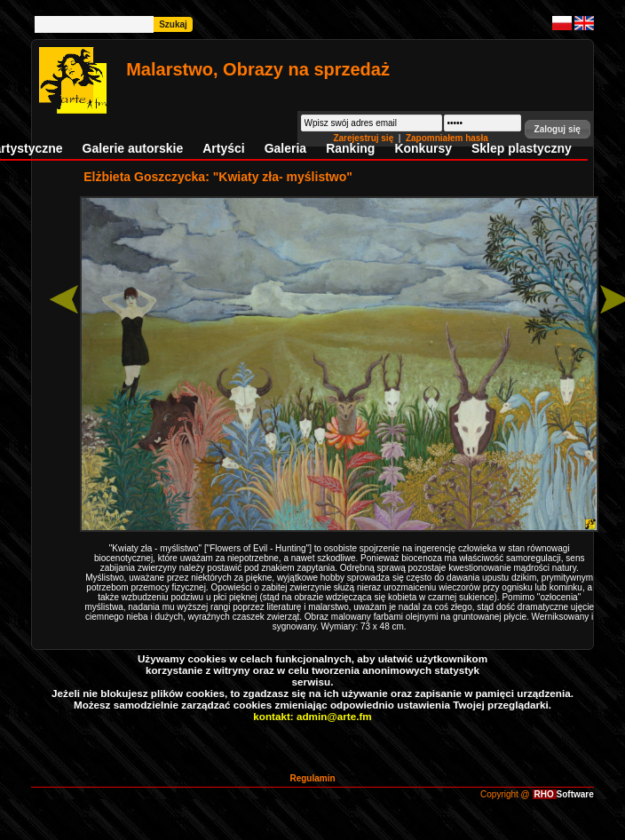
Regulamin (312, 778)
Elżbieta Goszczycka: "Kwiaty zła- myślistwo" (218, 177)
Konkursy (423, 148)
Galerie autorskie (133, 148)
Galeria (285, 148)
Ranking (350, 148)
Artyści (223, 148)
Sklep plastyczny (522, 148)
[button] (558, 129)
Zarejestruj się (364, 138)
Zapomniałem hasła (447, 138)
